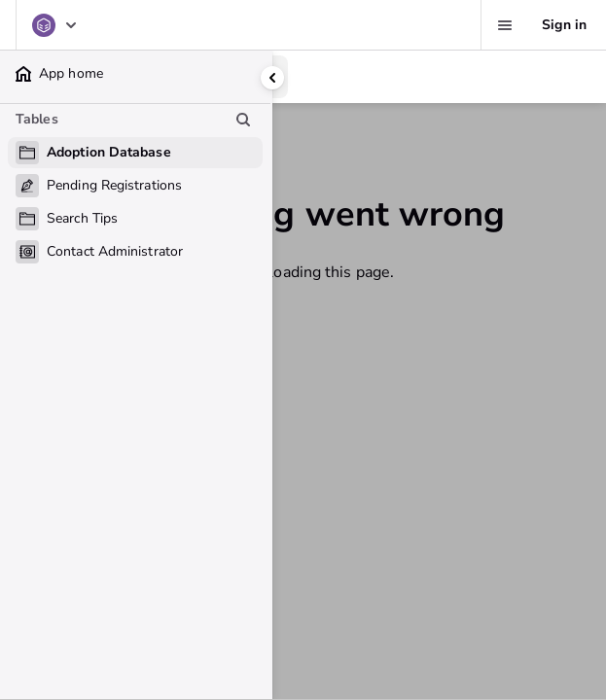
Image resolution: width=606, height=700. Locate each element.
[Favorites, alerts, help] (505, 25)
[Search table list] (243, 120)
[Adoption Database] (55, 25)
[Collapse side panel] (272, 78)
